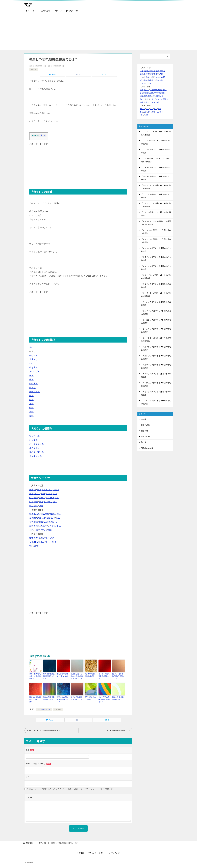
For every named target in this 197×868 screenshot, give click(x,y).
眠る (31, 502)
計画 (39, 518)
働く (50, 502)
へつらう (43, 530)
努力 (31, 530)
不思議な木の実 (147, 448)
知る (55, 494)
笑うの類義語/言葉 (44, 709)
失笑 (31, 412)
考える (56, 490)
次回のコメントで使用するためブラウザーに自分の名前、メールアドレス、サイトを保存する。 (71, 789)
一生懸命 (45, 514)
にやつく (34, 363)
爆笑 (31, 376)
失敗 (53, 518)
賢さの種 (34, 69)
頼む (38, 526)
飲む (46, 502)
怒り (38, 538)
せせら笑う (35, 392)
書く (50, 490)
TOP (30, 843)
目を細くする (36, 456)
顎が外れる (35, 436)
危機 (34, 518)
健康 (48, 494)
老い (39, 490)
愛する (32, 538)
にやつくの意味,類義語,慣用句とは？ (104, 676)
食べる (42, 498)
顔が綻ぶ (34, 440)
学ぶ (31, 506)
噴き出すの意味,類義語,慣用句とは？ (90, 676)
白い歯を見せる (37, 444)
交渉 (48, 518)
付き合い (50, 498)
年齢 (36, 502)
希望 (31, 542)
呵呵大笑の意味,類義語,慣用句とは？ (63, 699)
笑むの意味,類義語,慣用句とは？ (63, 675)
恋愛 (41, 506)
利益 (50, 530)
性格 (31, 498)
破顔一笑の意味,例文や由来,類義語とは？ (35, 676)
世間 (36, 498)
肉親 (57, 498)
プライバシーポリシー (97, 853)
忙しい (37, 514)
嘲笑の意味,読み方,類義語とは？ (90, 698)
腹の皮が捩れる (37, 452)
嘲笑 (31, 396)
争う (31, 514)
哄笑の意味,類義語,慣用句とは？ (49, 698)
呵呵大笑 (34, 384)
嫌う (36, 542)
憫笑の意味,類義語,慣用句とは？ (118, 698)
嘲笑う (32, 388)
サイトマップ (31, 11)
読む (36, 506)
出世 (58, 518)
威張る (53, 514)
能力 (41, 502)
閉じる (43, 135)
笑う (39, 546)
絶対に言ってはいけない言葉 (66, 11)
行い (59, 514)
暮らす (37, 494)
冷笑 (31, 404)
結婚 (43, 494)
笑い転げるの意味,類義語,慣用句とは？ (118, 676)
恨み (48, 538)
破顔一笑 (34, 355)
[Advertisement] (98, 32)
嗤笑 (31, 400)
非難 (36, 530)
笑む (31, 347)
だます (44, 526)
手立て (60, 526)
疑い (43, 538)
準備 (31, 522)
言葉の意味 (46, 11)
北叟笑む (34, 359)
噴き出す (34, 367)
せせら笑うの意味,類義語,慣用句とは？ (104, 699)
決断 (44, 518)
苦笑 (31, 416)
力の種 (144, 419)
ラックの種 (145, 437)
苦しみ (42, 542)
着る (31, 494)
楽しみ (49, 542)
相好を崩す (35, 448)
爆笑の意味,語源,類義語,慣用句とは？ (49, 676)
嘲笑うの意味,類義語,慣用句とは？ (35, 699)
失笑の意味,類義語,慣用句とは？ (77, 698)
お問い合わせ (115, 853)
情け (31, 546)
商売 (36, 522)
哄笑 (31, 380)
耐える (54, 522)
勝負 (41, 522)
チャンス (52, 526)
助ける (32, 526)
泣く (54, 542)
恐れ (52, 538)
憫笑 (31, 408)
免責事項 (81, 853)
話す (55, 502)
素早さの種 (145, 425)
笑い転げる (35, 371)
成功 (46, 522)
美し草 (144, 442)
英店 (28, 4)
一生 (31, 490)
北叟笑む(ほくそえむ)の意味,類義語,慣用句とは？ (77, 676)
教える (45, 490)
